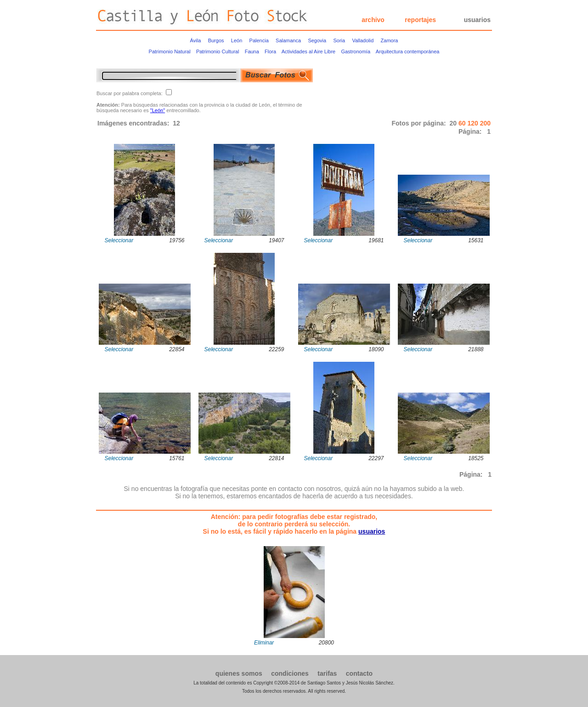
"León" (158, 110)
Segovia (317, 40)
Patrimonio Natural (170, 51)
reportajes (420, 20)
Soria (339, 40)
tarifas (327, 673)
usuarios (477, 20)
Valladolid (363, 40)
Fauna (252, 51)
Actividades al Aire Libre (308, 51)
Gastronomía (356, 51)
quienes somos (239, 673)
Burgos (216, 40)
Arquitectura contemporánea (408, 51)
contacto (359, 673)
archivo (373, 20)
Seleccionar (119, 240)
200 (485, 123)
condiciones (290, 673)
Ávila (196, 40)
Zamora (390, 40)
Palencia (259, 40)
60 (463, 123)
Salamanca (288, 40)
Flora (270, 51)
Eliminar (264, 643)
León (237, 40)
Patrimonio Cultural (218, 51)
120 (473, 123)
